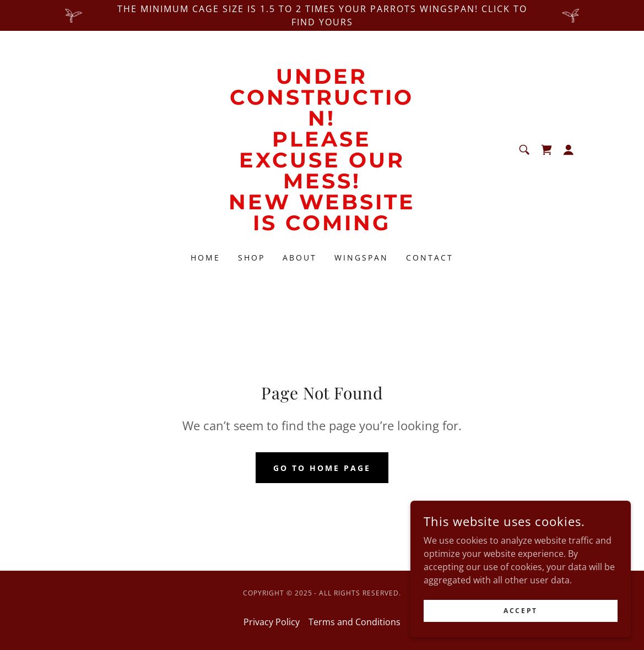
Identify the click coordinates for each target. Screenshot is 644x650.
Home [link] (205, 258)
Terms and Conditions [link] (355, 622)
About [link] (300, 258)
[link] (322, 227)
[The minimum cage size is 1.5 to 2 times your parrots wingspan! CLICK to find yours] (322, 15)
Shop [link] (251, 258)
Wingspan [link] (361, 258)
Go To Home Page (322, 468)
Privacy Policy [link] (272, 622)
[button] (569, 150)
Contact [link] (430, 258)
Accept (520, 625)
